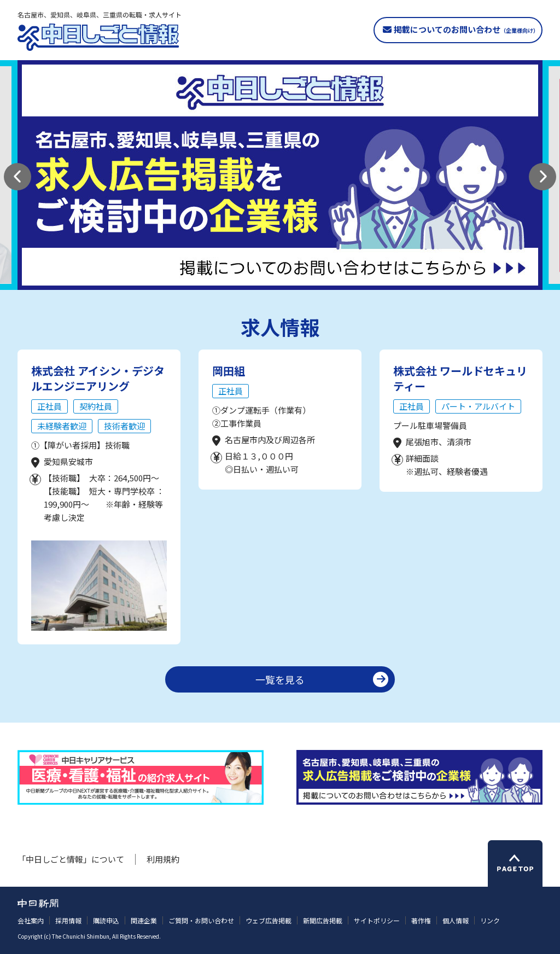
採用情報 (68, 920)
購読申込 (106, 920)
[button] (17, 177)
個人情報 (456, 920)
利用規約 (163, 859)
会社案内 (31, 920)
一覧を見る (280, 679)
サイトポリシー (377, 920)
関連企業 (144, 920)
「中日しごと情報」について (71, 859)
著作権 (421, 920)
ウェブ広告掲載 (269, 920)
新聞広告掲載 (323, 920)
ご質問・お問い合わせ (201, 920)
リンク (490, 920)
